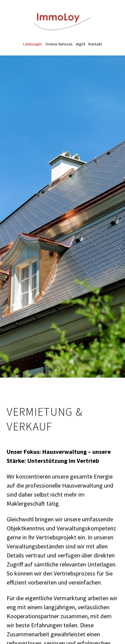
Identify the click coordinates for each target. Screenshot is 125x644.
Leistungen (32, 44)
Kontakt (95, 44)
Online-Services (59, 44)
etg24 (80, 44)
